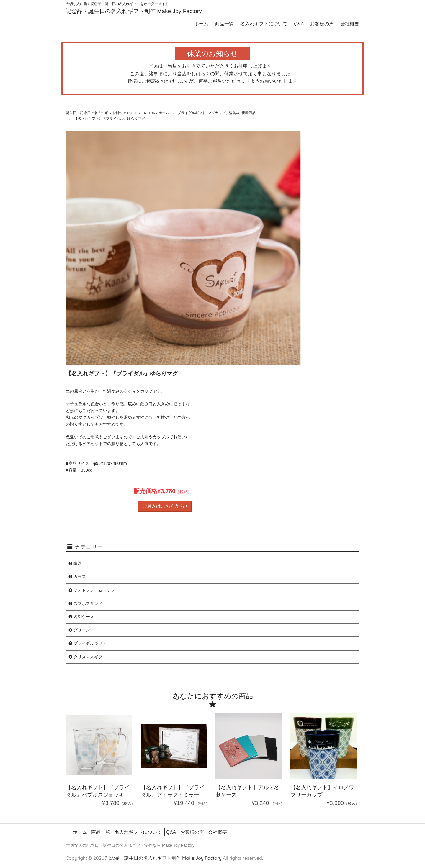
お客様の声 (322, 24)
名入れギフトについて (264, 24)
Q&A (299, 24)
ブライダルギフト (88, 643)
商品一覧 (224, 24)
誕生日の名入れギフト (124, 845)
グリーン (79, 630)
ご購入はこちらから (165, 506)
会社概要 (350, 24)
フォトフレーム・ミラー (94, 590)
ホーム (201, 24)
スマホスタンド (86, 603)
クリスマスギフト (88, 657)
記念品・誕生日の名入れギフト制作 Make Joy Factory (134, 11)
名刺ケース (81, 617)
